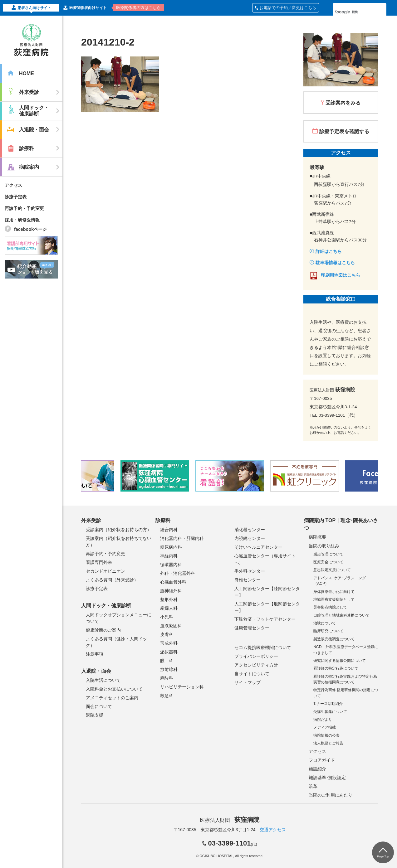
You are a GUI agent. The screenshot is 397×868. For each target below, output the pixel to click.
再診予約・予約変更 (24, 208)
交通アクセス (273, 830)
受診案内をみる (343, 103)
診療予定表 (16, 197)
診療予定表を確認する (344, 131)
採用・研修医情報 (22, 220)
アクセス (13, 185)
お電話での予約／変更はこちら (286, 8)
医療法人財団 (230, 820)
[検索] (351, 12)
